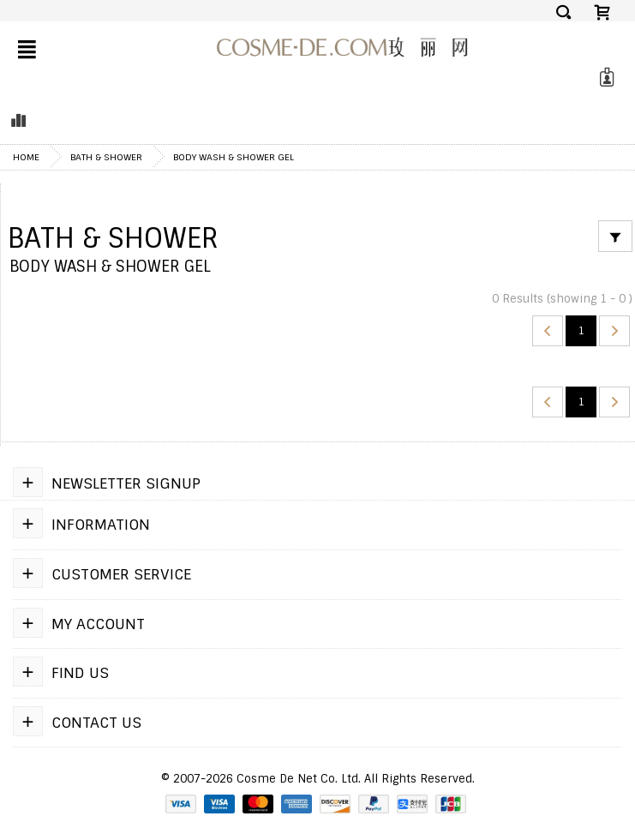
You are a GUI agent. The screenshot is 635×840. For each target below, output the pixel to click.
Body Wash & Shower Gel (234, 157)
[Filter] (615, 236)
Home (26, 157)
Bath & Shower (106, 157)
